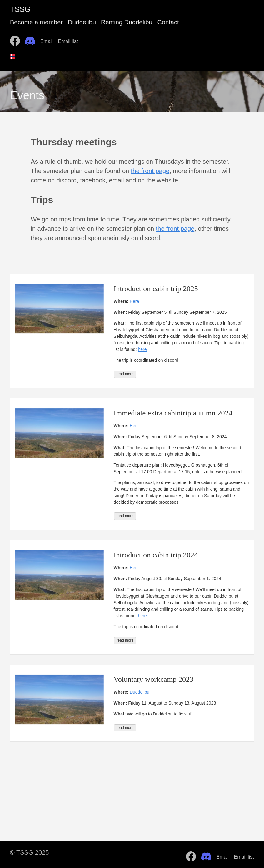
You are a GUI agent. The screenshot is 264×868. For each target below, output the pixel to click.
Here (134, 301)
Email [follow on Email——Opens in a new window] (48, 41)
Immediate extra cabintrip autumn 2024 (173, 413)
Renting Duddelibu (127, 22)
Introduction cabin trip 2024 (156, 555)
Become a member (36, 22)
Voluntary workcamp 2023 (154, 679)
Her (133, 426)
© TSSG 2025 (29, 852)
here (142, 349)
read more (125, 374)
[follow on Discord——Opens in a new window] (32, 39)
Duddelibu (82, 22)
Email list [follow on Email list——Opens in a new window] (70, 41)
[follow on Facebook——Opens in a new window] (17, 39)
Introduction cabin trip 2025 (156, 289)
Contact (168, 22)
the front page (150, 171)
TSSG (20, 9)
